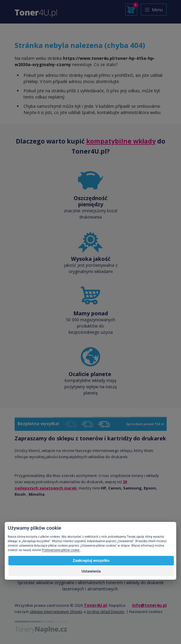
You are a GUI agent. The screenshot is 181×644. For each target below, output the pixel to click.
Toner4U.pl (95, 605)
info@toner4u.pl (149, 605)
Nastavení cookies (146, 612)
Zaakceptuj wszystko (91, 560)
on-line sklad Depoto (106, 612)
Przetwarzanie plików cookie (61, 550)
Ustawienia (91, 571)
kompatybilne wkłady (121, 141)
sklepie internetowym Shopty (56, 612)
